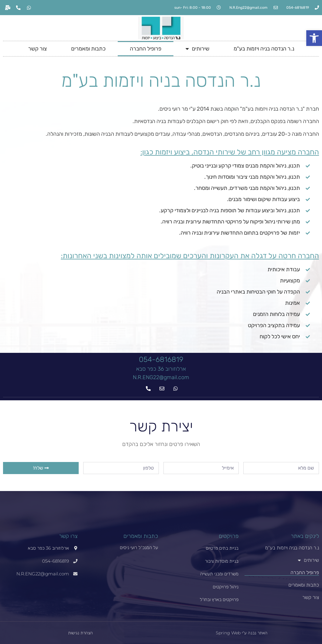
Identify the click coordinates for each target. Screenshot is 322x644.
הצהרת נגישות (80, 633)
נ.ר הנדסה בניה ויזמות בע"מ (264, 49)
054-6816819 (161, 359)
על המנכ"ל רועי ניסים (139, 547)
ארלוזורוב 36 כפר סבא (161, 369)
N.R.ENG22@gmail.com (161, 377)
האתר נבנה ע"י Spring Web (242, 633)
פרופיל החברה (146, 49)
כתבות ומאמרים (88, 49)
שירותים (197, 49)
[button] (314, 38)
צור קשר (38, 49)
